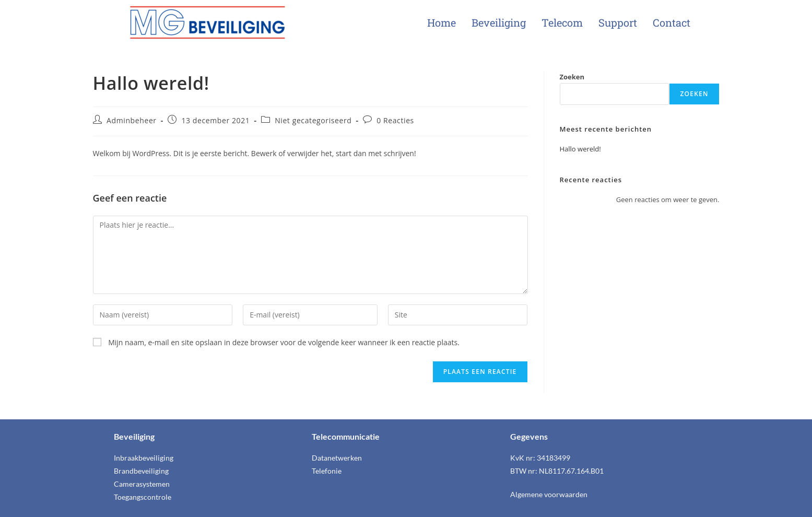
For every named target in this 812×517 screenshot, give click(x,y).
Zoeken (572, 77)
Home (442, 22)
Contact (672, 22)
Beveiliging (499, 22)
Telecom (562, 22)
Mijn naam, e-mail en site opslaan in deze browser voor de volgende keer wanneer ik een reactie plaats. (284, 342)
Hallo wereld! (580, 149)
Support (618, 22)
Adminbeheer (132, 120)
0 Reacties (395, 120)
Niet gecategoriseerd (313, 120)
